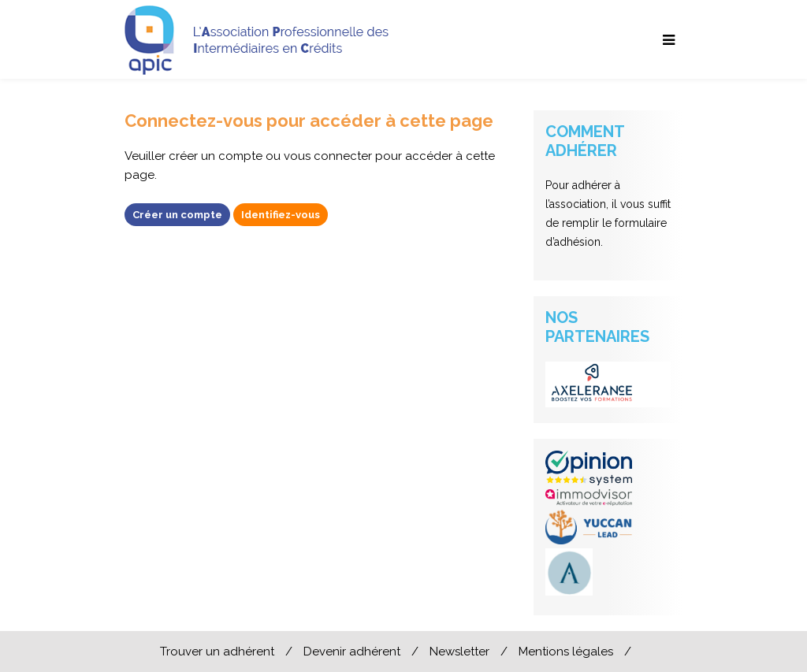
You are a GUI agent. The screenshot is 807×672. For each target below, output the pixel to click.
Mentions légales (566, 652)
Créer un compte (177, 215)
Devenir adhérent (352, 652)
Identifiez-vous (281, 215)
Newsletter (459, 652)
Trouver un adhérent (217, 652)
